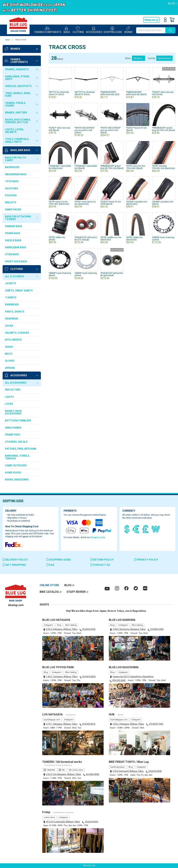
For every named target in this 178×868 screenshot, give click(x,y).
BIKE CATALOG (49, 592)
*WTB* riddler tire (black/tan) (134, 239)
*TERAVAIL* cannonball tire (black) (86, 167)
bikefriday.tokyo (118, 767)
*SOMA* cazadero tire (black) (163, 203)
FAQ (50, 565)
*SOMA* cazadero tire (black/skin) (137, 203)
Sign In (165, 20)
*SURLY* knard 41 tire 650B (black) (111, 203)
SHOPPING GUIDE (59, 560)
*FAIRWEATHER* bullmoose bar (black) (136, 93)
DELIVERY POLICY (15, 560)
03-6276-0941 (92, 822)
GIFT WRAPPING (14, 565)
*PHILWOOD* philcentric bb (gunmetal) (112, 274)
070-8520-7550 (156, 724)
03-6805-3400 (157, 629)
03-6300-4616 (89, 724)
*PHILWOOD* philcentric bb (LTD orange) (86, 239)
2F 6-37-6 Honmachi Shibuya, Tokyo (63, 822)
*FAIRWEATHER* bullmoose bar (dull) (110, 93)
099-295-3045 (119, 680)
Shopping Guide (98, 537)
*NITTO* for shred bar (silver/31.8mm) (59, 93)
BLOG (68, 585)
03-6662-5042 (89, 629)
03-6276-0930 (155, 771)
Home (8, 40)
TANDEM (51, 770)
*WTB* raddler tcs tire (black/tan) (111, 239)
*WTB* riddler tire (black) (57, 239)
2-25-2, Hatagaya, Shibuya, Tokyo (128, 724)
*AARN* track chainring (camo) (163, 239)
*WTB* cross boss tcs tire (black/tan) (85, 203)
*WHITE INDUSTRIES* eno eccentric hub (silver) (85, 130)
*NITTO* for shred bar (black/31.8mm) (85, 93)
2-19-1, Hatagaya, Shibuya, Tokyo (62, 724)
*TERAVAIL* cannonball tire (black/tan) (60, 167)
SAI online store (76, 770)
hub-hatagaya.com (119, 720)
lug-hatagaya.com (52, 720)
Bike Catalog (71, 625)
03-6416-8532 (89, 677)
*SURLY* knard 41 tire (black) (136, 129)
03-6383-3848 (92, 774)
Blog (59, 625)
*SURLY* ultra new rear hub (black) (59, 129)
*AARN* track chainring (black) (60, 274)
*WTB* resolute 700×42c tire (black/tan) (164, 167)
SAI (63, 770)
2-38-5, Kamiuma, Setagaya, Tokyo (129, 629)
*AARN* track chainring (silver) (86, 274)
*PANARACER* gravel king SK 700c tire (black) (112, 167)
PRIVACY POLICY (146, 560)
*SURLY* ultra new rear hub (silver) (163, 93)
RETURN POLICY (102, 560)
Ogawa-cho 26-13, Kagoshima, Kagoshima (133, 677)
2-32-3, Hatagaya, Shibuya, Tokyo (62, 629)
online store (49, 817)
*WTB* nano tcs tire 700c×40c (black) (136, 167)
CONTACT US (100, 565)
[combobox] (151, 30)
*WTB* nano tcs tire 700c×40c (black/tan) (59, 203)
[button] (173, 4)
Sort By (151, 58)
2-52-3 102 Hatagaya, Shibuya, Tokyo (64, 774)
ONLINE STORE (49, 585)
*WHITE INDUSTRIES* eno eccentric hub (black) (110, 130)
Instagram (48, 625)
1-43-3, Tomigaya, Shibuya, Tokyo (62, 677)
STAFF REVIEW (76, 592)
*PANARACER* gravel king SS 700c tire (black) (164, 129)
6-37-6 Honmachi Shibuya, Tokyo (128, 771)
